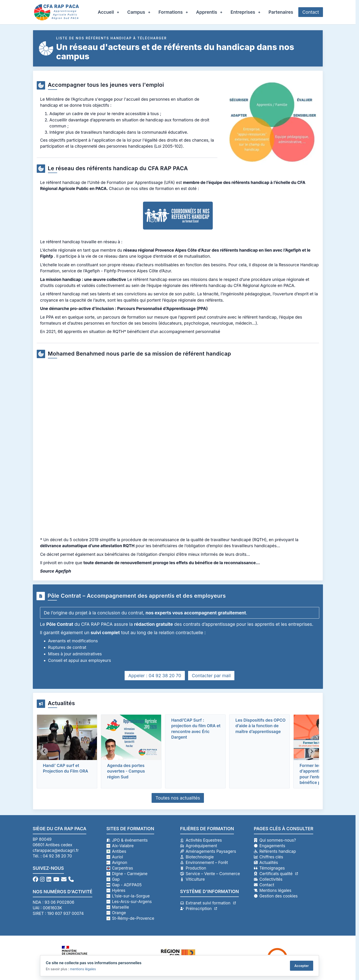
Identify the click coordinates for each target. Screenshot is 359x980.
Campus (136, 12)
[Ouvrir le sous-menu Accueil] (120, 12)
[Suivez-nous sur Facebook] (35, 879)
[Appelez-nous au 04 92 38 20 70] (71, 879)
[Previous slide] (44, 751)
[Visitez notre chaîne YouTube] (56, 879)
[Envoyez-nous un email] (64, 879)
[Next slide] (312, 751)
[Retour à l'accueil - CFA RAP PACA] (57, 12)
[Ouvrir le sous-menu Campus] (151, 12)
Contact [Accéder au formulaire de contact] (311, 12)
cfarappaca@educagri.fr (56, 850)
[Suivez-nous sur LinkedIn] (49, 879)
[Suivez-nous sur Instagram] (42, 879)
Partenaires (281, 12)
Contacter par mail (211, 676)
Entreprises (243, 12)
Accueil (106, 12)
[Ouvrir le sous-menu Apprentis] (223, 12)
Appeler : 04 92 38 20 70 (155, 676)
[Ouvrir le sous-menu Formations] (189, 12)
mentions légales (83, 969)
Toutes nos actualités (178, 798)
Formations (171, 12)
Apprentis (207, 12)
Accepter (302, 966)
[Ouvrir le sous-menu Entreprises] (261, 12)
